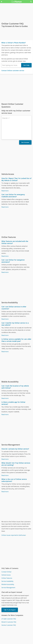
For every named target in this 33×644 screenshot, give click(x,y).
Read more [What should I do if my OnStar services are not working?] (5, 460)
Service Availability (7, 566)
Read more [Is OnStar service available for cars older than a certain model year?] (5, 336)
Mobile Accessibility (8, 569)
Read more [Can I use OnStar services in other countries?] (5, 304)
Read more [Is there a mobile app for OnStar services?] (5, 399)
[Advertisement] (16, 88)
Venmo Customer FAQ (9, 610)
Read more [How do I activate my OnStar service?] (5, 444)
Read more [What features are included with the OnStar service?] (5, 241)
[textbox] (11, 65)
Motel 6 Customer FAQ (9, 607)
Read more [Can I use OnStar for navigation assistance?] (5, 257)
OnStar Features (7, 563)
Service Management (8, 572)
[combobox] (11, 65)
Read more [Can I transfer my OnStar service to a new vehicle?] (5, 320)
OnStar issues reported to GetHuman (14, 520)
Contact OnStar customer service (13, 71)
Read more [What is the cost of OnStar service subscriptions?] (5, 476)
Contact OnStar (6, 557)
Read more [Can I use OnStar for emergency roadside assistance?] (5, 192)
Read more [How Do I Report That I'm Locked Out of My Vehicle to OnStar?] (5, 176)
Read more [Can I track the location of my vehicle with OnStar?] (5, 383)
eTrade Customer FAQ (9, 604)
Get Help (26, 65)
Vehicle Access (6, 560)
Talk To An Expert (10, 595)
